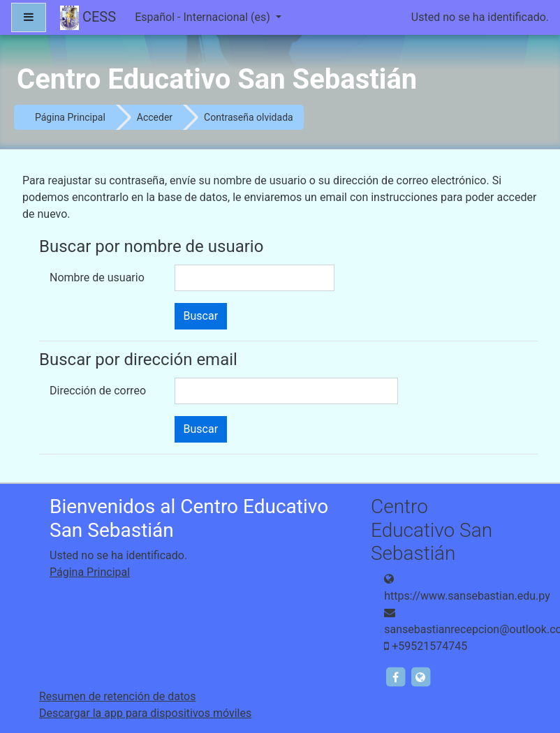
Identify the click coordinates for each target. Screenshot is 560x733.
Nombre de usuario (97, 277)
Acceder (155, 117)
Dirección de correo (98, 391)
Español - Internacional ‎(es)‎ (204, 17)
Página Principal (70, 117)
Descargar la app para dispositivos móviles (145, 713)
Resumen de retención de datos (117, 696)
